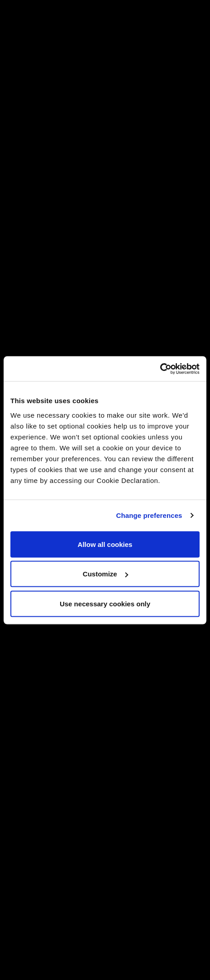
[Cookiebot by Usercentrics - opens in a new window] (160, 369)
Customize (105, 574)
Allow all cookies (105, 544)
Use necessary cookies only (105, 603)
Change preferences (149, 515)
